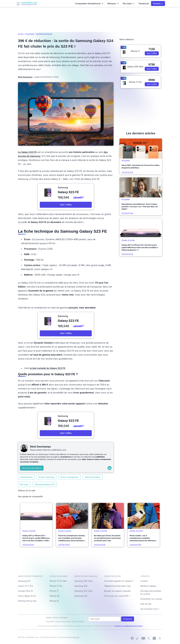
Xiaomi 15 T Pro (25, 586)
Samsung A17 (24, 581)
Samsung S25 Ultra (83, 591)
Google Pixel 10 (25, 591)
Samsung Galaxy (93, 477)
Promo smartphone (69, 477)
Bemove (76, 637)
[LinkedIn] (109, 468)
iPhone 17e (54, 596)
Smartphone (30, 34)
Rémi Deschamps (25, 77)
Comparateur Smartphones (89, 3)
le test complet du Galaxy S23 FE (48, 368)
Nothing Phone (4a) (27, 601)
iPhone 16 (54, 601)
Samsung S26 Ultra (83, 581)
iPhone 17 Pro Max (58, 581)
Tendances (144, 3)
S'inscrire (128, 619)
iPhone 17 (54, 591)
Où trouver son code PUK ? (117, 596)
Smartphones (26, 477)
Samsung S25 (81, 596)
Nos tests (129, 3)
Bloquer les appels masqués (117, 591)
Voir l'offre (66, 205)
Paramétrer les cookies (151, 599)
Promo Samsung (46, 477)
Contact (144, 581)
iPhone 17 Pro (56, 586)
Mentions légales (148, 586)
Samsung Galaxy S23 (45, 484)
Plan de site (146, 604)
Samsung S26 (81, 586)
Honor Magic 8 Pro (27, 596)
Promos (158, 3)
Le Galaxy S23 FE (27, 152)
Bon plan (24, 484)
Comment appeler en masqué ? (119, 581)
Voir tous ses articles (32, 468)
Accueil (21, 34)
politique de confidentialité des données (128, 626)
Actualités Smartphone (44, 34)
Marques (113, 3)
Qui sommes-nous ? (150, 609)
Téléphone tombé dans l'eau (117, 586)
